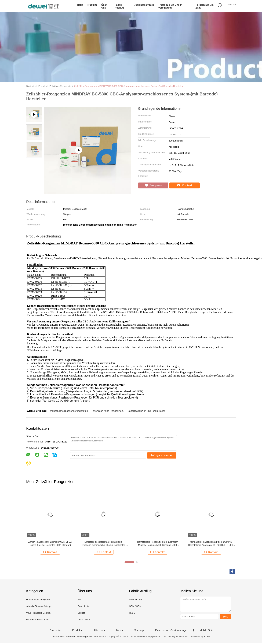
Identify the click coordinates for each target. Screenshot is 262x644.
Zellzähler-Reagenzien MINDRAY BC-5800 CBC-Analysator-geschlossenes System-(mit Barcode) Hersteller (128, 86)
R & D (132, 614)
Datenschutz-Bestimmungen (172, 631)
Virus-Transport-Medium (38, 614)
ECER (207, 637)
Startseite (55, 631)
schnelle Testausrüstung (38, 607)
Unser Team (84, 621)
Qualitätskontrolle (144, 5)
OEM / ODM (135, 607)
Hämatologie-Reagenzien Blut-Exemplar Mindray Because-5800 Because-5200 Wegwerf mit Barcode (157, 545)
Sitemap (139, 631)
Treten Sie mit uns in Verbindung (170, 6)
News (119, 631)
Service (81, 614)
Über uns (104, 6)
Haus (80, 5)
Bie (79, 601)
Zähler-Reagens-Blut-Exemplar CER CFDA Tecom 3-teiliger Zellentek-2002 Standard (50, 544)
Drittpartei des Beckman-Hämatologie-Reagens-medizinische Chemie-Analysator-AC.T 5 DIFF (104, 545)
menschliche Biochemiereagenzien (69, 412)
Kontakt (184, 185)
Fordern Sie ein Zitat (204, 6)
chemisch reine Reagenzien (108, 412)
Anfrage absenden (162, 456)
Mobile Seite (207, 631)
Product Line (135, 601)
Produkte (92, 5)
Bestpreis (153, 185)
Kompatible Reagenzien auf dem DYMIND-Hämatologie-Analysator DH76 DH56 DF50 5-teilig (211, 545)
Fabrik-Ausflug (119, 6)
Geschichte (83, 607)
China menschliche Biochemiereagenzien (72, 637)
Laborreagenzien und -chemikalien (147, 412)
